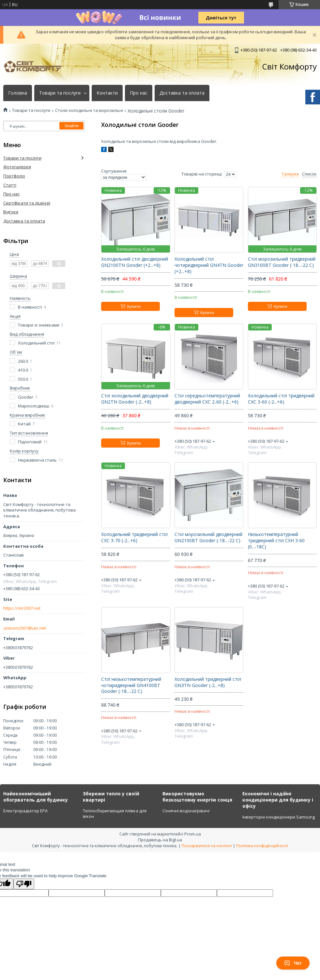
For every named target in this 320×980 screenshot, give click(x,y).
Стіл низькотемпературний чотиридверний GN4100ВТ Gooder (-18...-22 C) (131, 685)
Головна (18, 93)
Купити (134, 306)
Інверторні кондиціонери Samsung (279, 817)
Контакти (107, 93)
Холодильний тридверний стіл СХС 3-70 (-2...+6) (134, 537)
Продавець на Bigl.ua (160, 840)
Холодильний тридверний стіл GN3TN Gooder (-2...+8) (208, 682)
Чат (293, 963)
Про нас (139, 93)
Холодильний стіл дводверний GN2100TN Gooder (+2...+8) (135, 262)
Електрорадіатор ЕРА (25, 811)
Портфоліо (14, 176)
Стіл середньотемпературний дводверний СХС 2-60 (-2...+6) (207, 399)
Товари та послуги (60, 93)
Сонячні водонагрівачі (186, 811)
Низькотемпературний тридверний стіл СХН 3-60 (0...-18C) (276, 541)
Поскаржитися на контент (207, 846)
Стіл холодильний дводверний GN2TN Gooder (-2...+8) (135, 399)
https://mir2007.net (22, 608)
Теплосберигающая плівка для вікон (115, 814)
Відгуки (11, 212)
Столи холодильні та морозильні (89, 110)
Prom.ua (193, 834)
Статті (10, 185)
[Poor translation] (24, 884)
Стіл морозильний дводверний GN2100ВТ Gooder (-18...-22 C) (208, 537)
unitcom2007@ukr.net (25, 628)
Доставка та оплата (182, 93)
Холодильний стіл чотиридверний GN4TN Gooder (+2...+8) (209, 265)
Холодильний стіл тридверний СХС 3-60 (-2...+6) (281, 399)
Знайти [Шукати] (71, 126)
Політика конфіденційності (262, 846)
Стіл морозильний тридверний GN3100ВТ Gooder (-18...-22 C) (282, 262)
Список (309, 174)
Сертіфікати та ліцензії (27, 203)
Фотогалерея (17, 167)
